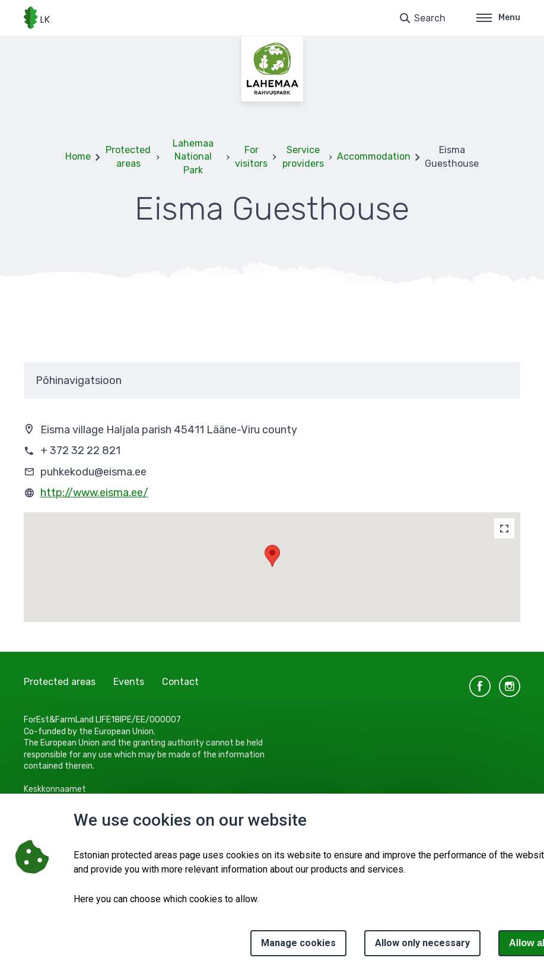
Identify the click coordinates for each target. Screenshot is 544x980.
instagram (510, 686)
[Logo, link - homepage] (37, 18)
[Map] (504, 528)
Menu (498, 18)
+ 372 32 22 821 (80, 451)
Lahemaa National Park (193, 157)
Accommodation (374, 156)
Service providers (303, 156)
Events (129, 682)
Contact (180, 682)
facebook (480, 686)
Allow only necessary (422, 943)
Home (78, 156)
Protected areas (128, 156)
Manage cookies (298, 943)
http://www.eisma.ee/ (94, 493)
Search (430, 18)
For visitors (251, 156)
